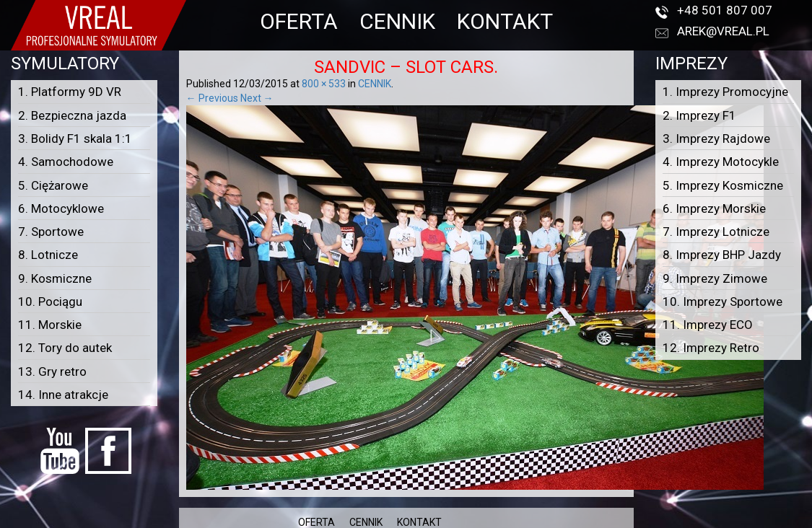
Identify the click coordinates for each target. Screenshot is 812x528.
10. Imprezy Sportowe (722, 302)
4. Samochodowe (66, 162)
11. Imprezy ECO (708, 325)
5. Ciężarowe (53, 185)
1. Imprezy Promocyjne (725, 92)
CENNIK (397, 21)
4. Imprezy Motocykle (721, 162)
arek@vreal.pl (723, 31)
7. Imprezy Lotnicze (716, 232)
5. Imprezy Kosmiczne (723, 185)
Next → (257, 98)
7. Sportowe (51, 232)
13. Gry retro (52, 371)
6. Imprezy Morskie (714, 208)
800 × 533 (324, 84)
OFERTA (299, 21)
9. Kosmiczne (55, 278)
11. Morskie (50, 325)
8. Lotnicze (48, 255)
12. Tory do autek (65, 348)
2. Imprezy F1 (699, 115)
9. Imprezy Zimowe (715, 278)
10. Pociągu (50, 302)
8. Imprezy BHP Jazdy (722, 255)
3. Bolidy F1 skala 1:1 (75, 138)
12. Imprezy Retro (711, 348)
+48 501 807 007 (725, 10)
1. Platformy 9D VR (70, 92)
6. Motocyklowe (61, 208)
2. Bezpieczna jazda (72, 115)
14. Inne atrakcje (63, 395)
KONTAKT (505, 21)
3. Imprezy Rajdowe (716, 138)
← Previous (212, 98)
